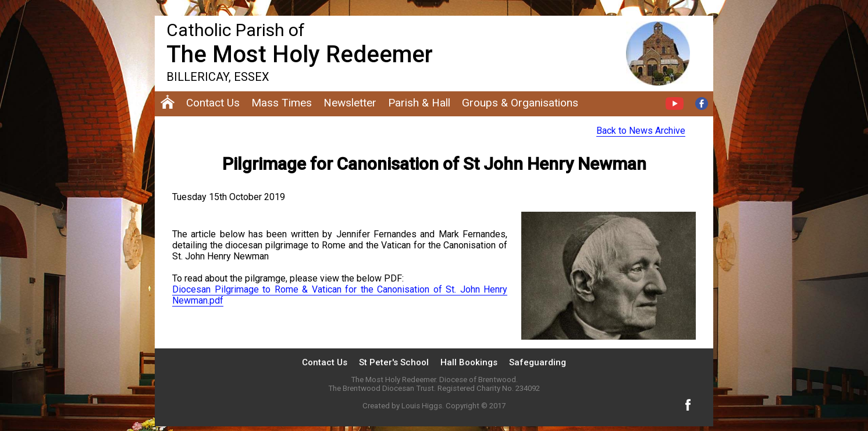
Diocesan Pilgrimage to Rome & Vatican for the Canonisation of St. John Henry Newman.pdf (340, 295)
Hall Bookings (469, 362)
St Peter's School (394, 362)
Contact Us (325, 362)
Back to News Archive (641, 131)
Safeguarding (538, 362)
